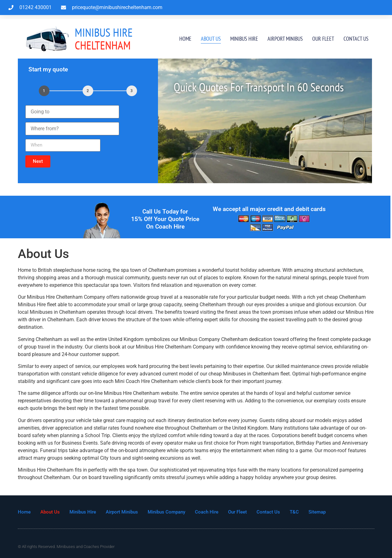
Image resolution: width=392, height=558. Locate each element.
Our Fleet (323, 39)
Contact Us (356, 39)
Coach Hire (207, 512)
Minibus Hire (244, 39)
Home (185, 39)
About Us (211, 39)
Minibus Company (166, 512)
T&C (294, 512)
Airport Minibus (285, 39)
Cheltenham (104, 39)
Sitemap (317, 512)
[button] (38, 161)
